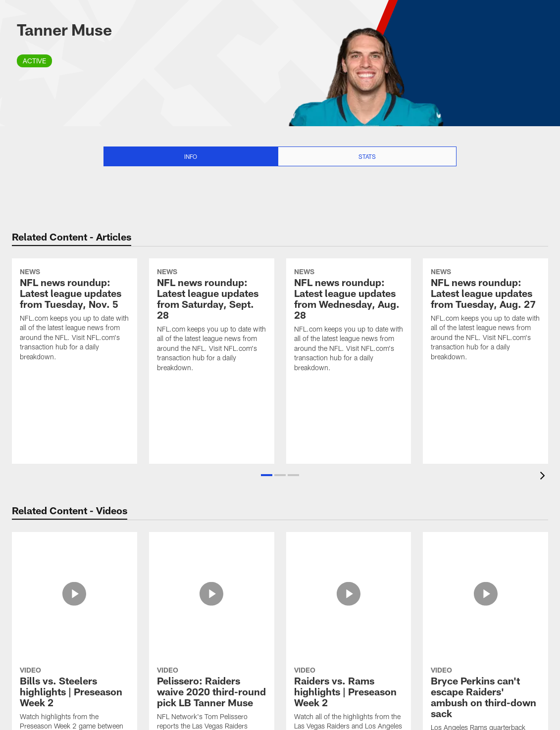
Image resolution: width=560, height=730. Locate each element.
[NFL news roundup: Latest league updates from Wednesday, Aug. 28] (349, 356)
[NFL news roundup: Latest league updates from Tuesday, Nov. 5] (75, 351)
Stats (367, 156)
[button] (267, 475)
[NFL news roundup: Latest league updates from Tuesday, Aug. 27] (485, 351)
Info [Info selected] (191, 156)
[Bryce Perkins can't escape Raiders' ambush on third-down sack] (485, 590)
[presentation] (544, 477)
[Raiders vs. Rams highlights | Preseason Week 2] (349, 585)
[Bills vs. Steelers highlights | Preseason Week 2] (75, 585)
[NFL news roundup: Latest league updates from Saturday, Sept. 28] (212, 356)
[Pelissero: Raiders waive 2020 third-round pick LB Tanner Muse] (212, 585)
